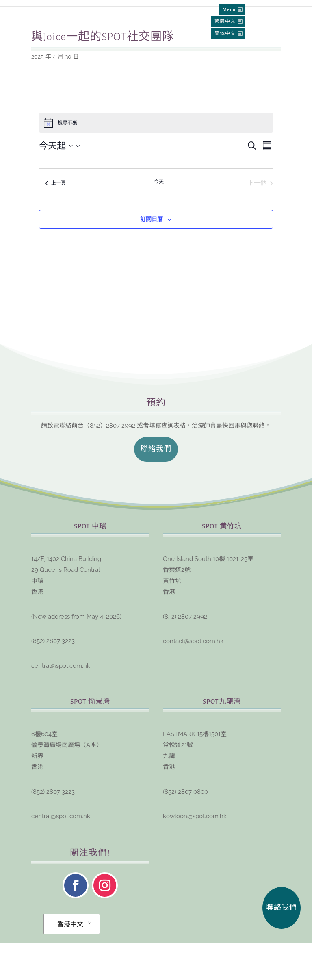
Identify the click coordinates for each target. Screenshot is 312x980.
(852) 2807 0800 (185, 828)
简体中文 (225, 33)
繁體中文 (225, 21)
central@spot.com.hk (61, 702)
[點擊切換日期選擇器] (60, 182)
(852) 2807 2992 (185, 653)
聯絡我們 (156, 486)
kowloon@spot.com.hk (195, 853)
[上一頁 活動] (55, 219)
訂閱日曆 (152, 256)
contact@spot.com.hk (193, 678)
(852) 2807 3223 (53, 678)
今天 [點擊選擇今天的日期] (159, 218)
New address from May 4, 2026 (76, 653)
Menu (229, 9)
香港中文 (70, 961)
